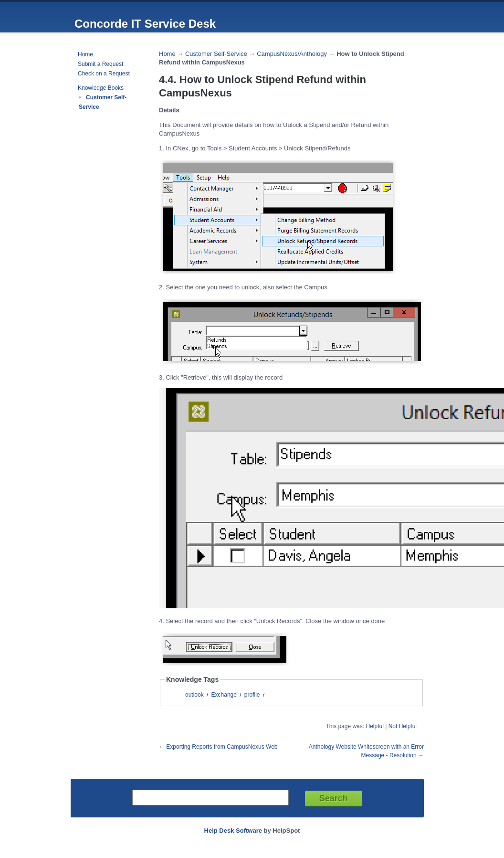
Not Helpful (403, 726)
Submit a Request (100, 64)
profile (252, 695)
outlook (194, 695)
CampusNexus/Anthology (292, 54)
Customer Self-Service (216, 54)
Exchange (224, 695)
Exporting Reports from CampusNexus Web (222, 747)
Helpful (374, 726)
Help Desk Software (233, 831)
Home (85, 54)
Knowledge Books (101, 88)
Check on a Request (104, 74)
